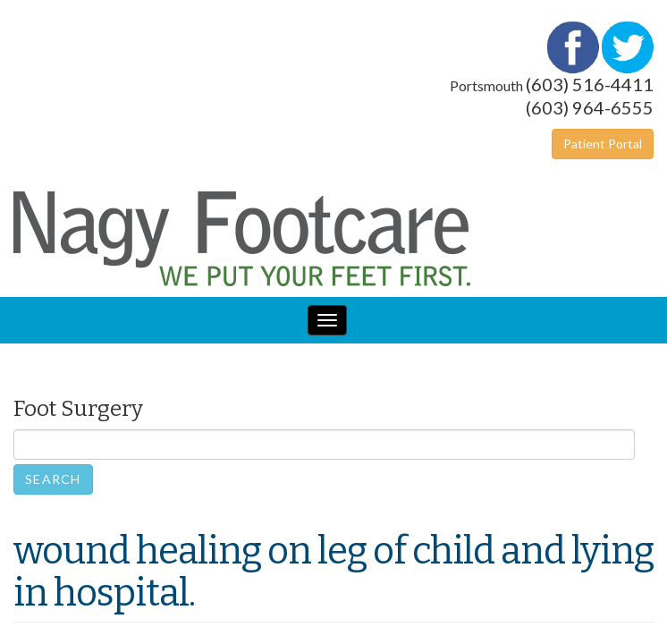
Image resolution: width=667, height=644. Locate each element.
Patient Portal (603, 144)
